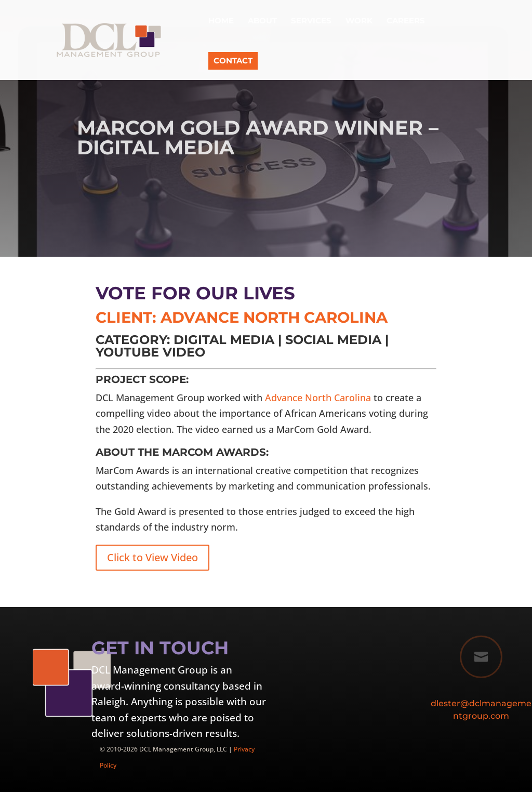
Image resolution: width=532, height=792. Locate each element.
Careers (406, 21)
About (262, 21)
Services (311, 21)
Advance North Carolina (318, 398)
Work (359, 21)
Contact (233, 61)
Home (221, 21)
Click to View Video (152, 557)
